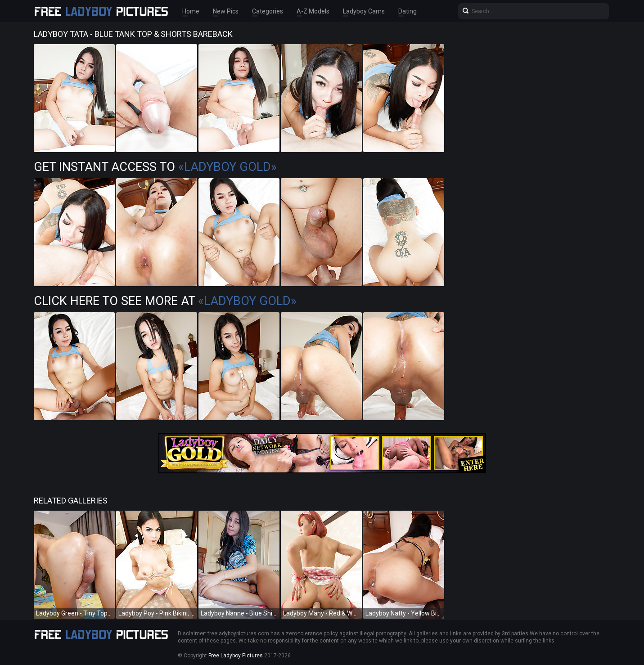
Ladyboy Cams (364, 11)
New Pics (226, 11)
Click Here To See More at (165, 301)
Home (191, 11)
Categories (268, 11)
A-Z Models (313, 11)
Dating (408, 11)
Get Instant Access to (155, 167)
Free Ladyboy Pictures (236, 656)
